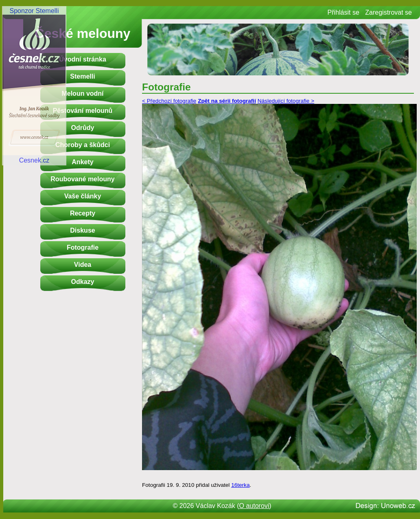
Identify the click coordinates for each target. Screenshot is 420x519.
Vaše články (83, 196)
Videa (83, 265)
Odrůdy (83, 128)
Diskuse (82, 230)
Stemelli (82, 76)
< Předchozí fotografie (169, 101)
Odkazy (83, 282)
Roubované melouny (82, 179)
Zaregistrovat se (388, 12)
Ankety (82, 162)
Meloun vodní (82, 93)
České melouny (83, 33)
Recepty (83, 213)
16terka (240, 485)
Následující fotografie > (286, 101)
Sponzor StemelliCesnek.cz (34, 86)
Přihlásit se (343, 12)
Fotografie (83, 247)
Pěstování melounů (83, 111)
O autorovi (254, 506)
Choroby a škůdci (83, 145)
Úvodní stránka (83, 59)
